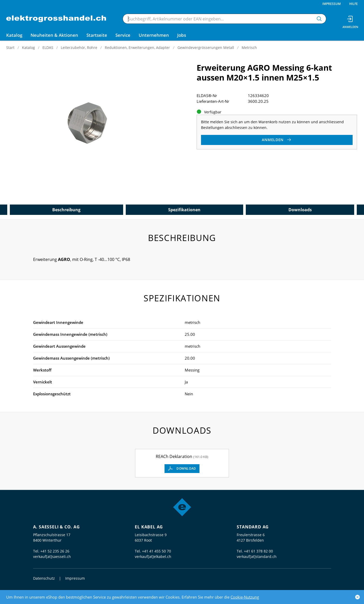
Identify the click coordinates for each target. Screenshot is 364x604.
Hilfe (354, 4)
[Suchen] (319, 19)
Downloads (300, 210)
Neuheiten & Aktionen (54, 35)
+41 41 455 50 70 (157, 551)
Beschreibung (66, 210)
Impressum (332, 4)
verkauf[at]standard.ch (257, 556)
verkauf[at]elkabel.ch (153, 556)
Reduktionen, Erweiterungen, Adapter (137, 48)
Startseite (97, 35)
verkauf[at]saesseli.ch (52, 556)
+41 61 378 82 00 (258, 551)
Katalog (28, 48)
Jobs (182, 35)
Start (10, 48)
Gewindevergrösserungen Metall (206, 48)
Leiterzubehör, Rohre (79, 48)
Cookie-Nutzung (245, 597)
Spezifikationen (184, 210)
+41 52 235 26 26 (55, 551)
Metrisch (249, 48)
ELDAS (48, 48)
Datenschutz (44, 578)
